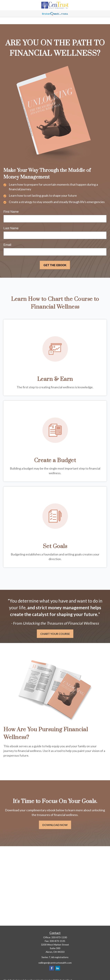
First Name (11, 212)
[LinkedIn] (58, 968)
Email (7, 245)
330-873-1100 (59, 937)
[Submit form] (55, 265)
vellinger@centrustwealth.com (55, 963)
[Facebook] (52, 968)
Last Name (11, 228)
